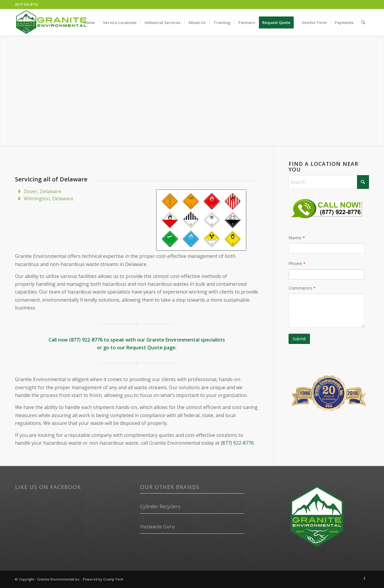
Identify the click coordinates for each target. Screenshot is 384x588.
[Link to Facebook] (364, 578)
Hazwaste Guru (157, 527)
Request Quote (144, 348)
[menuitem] (89, 22)
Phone (297, 263)
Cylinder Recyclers (160, 506)
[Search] (363, 22)
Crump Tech (113, 579)
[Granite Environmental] (51, 22)
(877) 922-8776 (26, 4)
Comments (302, 288)
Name (297, 237)
